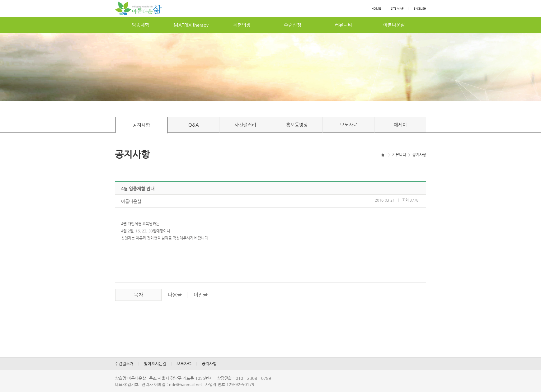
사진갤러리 (245, 125)
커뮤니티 (343, 25)
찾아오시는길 (155, 364)
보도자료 (349, 125)
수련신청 (293, 25)
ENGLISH (420, 9)
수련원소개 (124, 364)
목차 (139, 295)
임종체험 (140, 25)
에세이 (400, 125)
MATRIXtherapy (191, 25)
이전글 (201, 295)
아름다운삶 (394, 25)
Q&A (194, 125)
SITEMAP (397, 9)
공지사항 (141, 125)
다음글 (175, 295)
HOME (376, 9)
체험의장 (242, 25)
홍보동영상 (297, 125)
